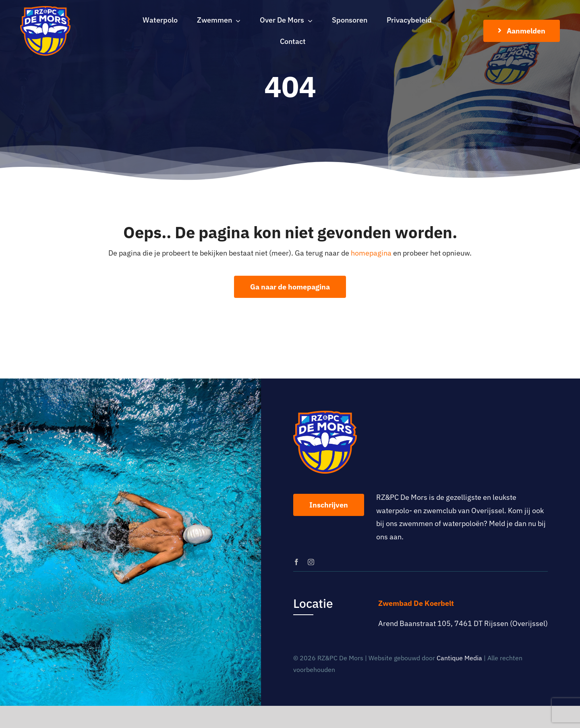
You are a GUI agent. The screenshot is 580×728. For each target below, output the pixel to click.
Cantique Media (459, 658)
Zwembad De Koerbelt (416, 603)
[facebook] (296, 562)
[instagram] (311, 562)
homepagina (371, 253)
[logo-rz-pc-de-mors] (45, 9)
